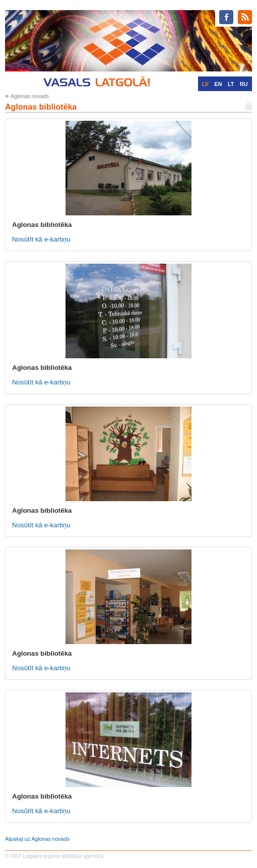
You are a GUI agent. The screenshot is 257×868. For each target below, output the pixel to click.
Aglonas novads (30, 96)
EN (218, 84)
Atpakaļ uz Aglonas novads (37, 839)
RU (244, 84)
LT (231, 84)
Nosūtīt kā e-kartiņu (41, 239)
